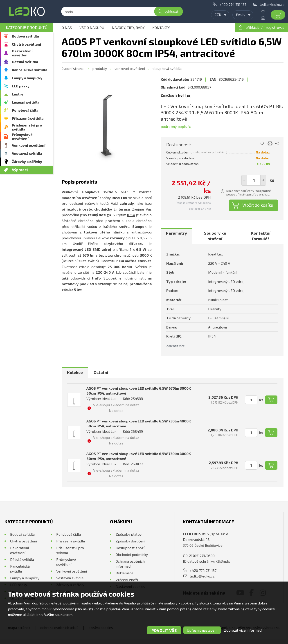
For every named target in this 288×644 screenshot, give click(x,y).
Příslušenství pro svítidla (27, 127)
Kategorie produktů (27, 27)
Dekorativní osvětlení (22, 53)
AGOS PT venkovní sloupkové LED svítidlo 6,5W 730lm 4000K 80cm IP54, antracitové (139, 456)
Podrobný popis (174, 126)
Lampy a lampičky (27, 78)
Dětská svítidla (25, 62)
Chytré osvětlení (27, 44)
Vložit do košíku (258, 205)
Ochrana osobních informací (130, 564)
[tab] (177, 236)
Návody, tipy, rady (128, 28)
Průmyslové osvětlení (22, 137)
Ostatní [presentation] (101, 372)
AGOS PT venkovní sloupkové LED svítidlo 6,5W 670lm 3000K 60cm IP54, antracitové (139, 391)
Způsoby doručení (130, 541)
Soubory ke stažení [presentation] (215, 236)
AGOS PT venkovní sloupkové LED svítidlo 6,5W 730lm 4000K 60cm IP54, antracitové (139, 423)
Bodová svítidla (25, 36)
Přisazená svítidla (28, 118)
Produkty (100, 68)
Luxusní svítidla (26, 102)
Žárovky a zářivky (27, 161)
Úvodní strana (73, 68)
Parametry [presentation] (177, 233)
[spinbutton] (254, 180)
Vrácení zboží (127, 580)
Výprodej (20, 170)
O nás (67, 28)
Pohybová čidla (25, 110)
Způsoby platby (129, 534)
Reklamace (125, 573)
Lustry (18, 94)
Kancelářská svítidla (30, 70)
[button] (263, 180)
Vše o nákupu (92, 28)
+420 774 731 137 (233, 4)
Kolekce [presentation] (75, 372)
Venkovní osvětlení (29, 145)
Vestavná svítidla (27, 153)
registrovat (275, 27)
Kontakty (161, 28)
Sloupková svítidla (167, 68)
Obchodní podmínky (132, 554)
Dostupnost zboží (130, 548)
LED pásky (21, 86)
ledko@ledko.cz (272, 4)
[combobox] (220, 15)
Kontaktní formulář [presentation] (261, 236)
